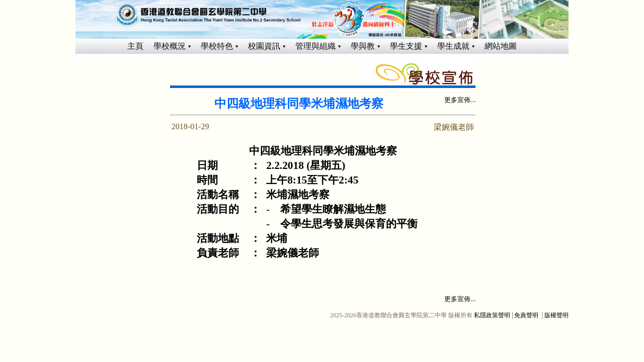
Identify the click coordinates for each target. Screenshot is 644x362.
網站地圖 (501, 46)
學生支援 (406, 46)
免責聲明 (526, 315)
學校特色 (217, 46)
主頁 (135, 46)
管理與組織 (315, 46)
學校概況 (170, 46)
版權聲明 (556, 315)
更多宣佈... (460, 100)
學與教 (363, 46)
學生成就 (453, 46)
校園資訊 (264, 46)
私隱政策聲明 (492, 315)
